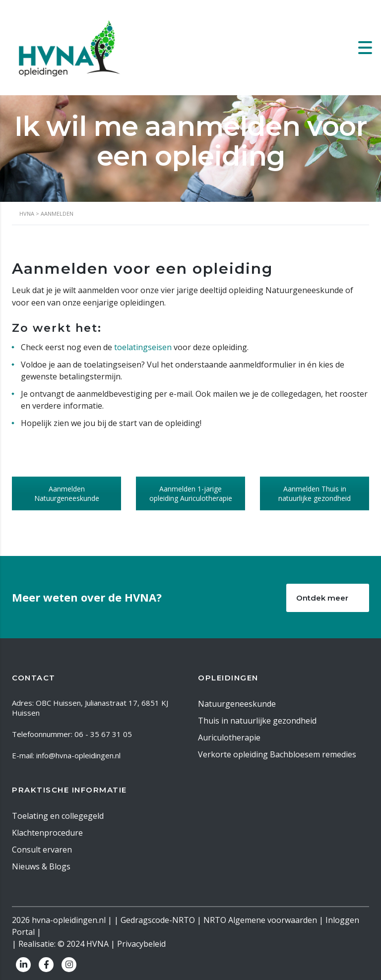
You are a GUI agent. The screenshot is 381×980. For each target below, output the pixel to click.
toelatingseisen (143, 347)
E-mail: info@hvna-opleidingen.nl (66, 755)
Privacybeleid (141, 944)
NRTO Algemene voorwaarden (260, 920)
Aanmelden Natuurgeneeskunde (67, 493)
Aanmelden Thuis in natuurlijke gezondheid (315, 493)
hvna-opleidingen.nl (69, 920)
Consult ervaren (42, 850)
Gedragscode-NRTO (158, 920)
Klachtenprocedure (47, 833)
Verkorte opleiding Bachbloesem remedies (277, 754)
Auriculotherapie (229, 737)
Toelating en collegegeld (58, 816)
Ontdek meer (332, 598)
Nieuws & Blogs (41, 866)
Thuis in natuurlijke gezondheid (257, 721)
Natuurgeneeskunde (237, 704)
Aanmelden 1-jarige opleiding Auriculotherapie (191, 493)
